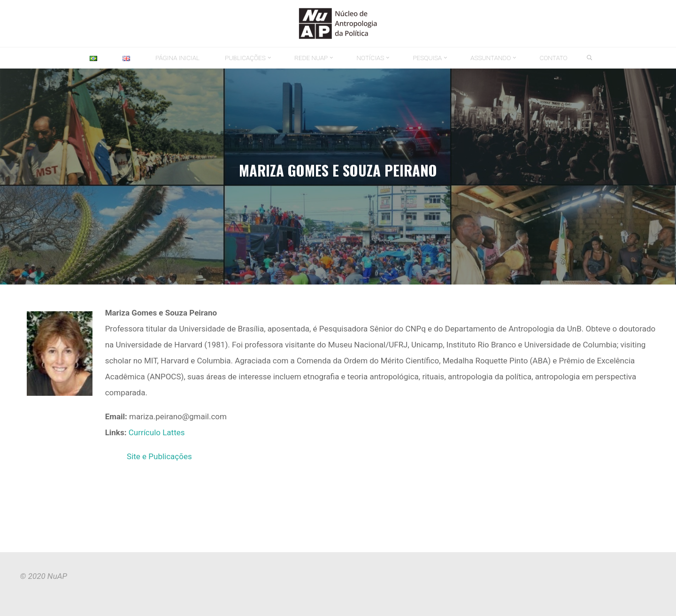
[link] (590, 58)
